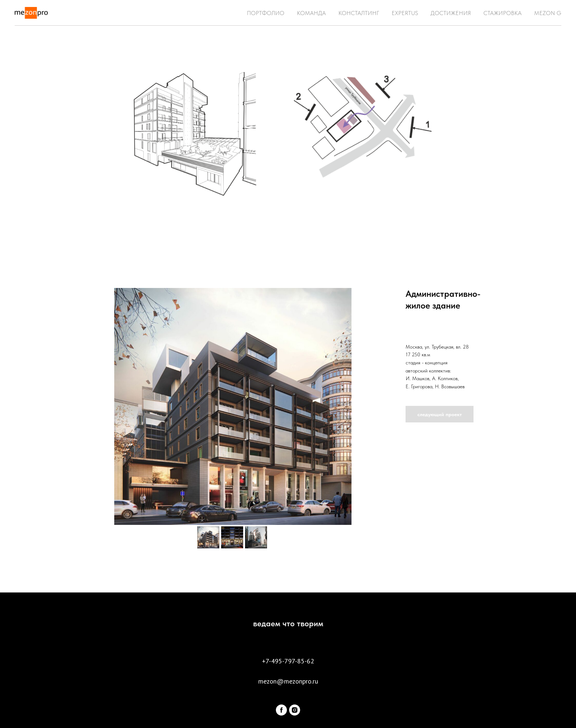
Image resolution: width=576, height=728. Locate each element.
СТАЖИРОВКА (503, 13)
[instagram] (295, 710)
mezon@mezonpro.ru (288, 681)
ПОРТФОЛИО (266, 13)
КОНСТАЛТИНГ (359, 13)
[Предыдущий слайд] (85, 406)
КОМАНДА (311, 13)
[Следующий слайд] (381, 406)
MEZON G (548, 13)
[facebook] (281, 710)
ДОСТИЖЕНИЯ (451, 13)
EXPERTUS (405, 13)
